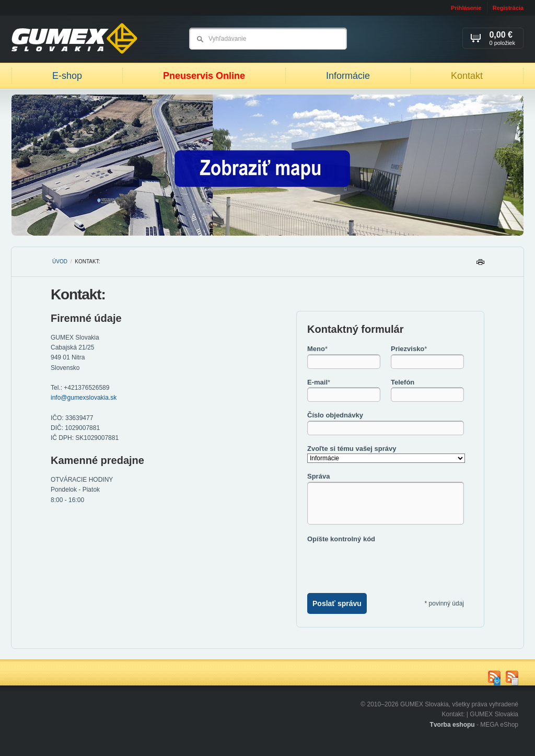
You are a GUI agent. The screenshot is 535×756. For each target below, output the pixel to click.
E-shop (67, 76)
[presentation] (387, 564)
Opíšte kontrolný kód (341, 539)
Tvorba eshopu (452, 725)
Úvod (60, 261)
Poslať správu (337, 603)
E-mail (319, 382)
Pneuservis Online (204, 76)
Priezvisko (409, 349)
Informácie (348, 76)
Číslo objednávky (335, 415)
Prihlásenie (466, 8)
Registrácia (508, 8)
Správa (318, 476)
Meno (317, 349)
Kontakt (467, 76)
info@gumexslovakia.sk (84, 398)
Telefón (403, 382)
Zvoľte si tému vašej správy (352, 449)
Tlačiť (480, 265)
